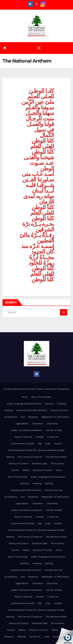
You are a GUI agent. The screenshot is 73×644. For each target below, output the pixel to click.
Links (48, 444)
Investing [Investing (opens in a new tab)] (62, 404)
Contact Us (53, 437)
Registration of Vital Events (55, 417)
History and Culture (19, 464)
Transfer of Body (54, 430)
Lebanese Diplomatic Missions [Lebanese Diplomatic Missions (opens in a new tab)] (31, 410)
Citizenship (52, 424)
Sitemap (10, 457)
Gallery (26, 470)
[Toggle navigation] (39, 48)
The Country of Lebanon (30, 457)
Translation (38, 424)
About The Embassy (41, 397)
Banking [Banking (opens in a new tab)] (9, 410)
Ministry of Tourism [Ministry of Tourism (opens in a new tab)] (43, 470)
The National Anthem (56, 457)
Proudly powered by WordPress (20, 389)
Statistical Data (40, 464)
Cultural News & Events (22, 444)
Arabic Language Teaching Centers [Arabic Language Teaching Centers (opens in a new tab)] (24, 404)
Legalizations (22, 424)
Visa (23, 417)
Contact (40, 437)
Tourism (15, 470)
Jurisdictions (11, 417)
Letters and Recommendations (26, 430)
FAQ (40, 444)
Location (58, 444)
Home (25, 397)
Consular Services (59, 410)
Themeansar (63, 389)
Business (49, 404)
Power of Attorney (23, 437)
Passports (33, 417)
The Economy (57, 464)
